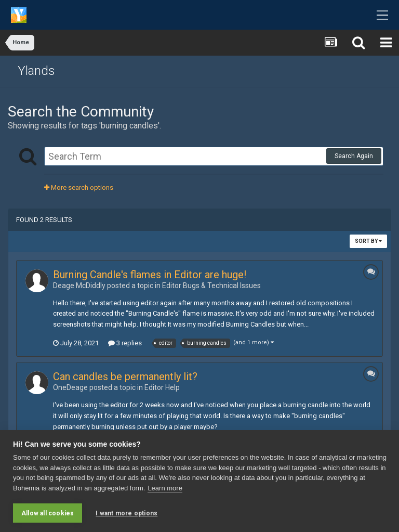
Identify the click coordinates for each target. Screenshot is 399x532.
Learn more (165, 488)
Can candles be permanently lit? (125, 377)
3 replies (125, 343)
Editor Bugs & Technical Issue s (211, 286)
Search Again (354, 156)
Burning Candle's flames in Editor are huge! (150, 275)
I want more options (127, 513)
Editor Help (162, 387)
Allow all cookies (48, 513)
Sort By (368, 241)
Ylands (36, 71)
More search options (79, 187)
